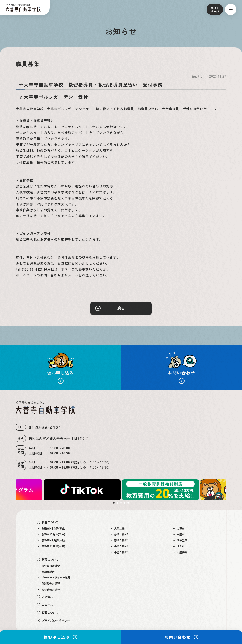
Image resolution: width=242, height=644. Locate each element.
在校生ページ (215, 10)
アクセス (45, 597)
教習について (48, 613)
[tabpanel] (160, 490)
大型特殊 (180, 552)
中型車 (179, 534)
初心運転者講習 (49, 590)
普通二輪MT (120, 534)
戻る (121, 308)
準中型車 (180, 540)
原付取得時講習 (49, 566)
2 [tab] (117, 503)
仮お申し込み (60, 637)
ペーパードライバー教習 (54, 578)
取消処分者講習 (49, 583)
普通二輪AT (119, 540)
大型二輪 (118, 528)
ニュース (45, 605)
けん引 (179, 546)
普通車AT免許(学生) (52, 534)
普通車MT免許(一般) (52, 540)
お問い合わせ (181, 637)
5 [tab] (128, 503)
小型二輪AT (119, 552)
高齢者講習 (46, 572)
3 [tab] (121, 503)
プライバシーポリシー (53, 621)
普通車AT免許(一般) (52, 546)
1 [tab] (114, 503)
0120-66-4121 (45, 427)
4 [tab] (125, 503)
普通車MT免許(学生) (52, 528)
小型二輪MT (120, 546)
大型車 (179, 528)
